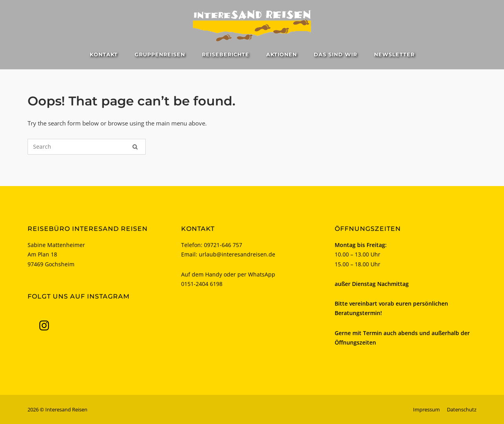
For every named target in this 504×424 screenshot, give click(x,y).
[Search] (135, 147)
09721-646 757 (223, 245)
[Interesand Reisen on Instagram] (44, 325)
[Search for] (87, 147)
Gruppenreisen (160, 54)
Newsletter (394, 54)
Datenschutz (462, 409)
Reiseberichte (226, 54)
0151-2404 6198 (202, 284)
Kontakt (104, 54)
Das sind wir (335, 54)
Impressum (426, 409)
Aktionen (282, 54)
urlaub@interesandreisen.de (237, 254)
